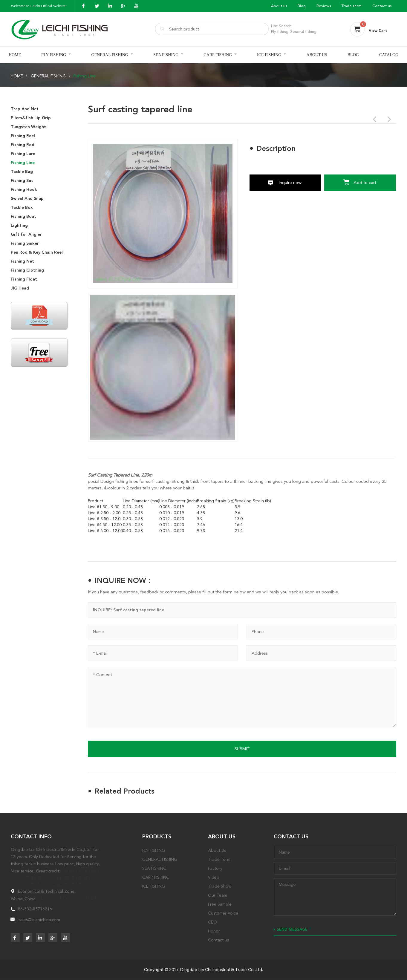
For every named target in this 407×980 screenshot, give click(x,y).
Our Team (218, 895)
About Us (217, 850)
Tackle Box (22, 208)
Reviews (324, 6)
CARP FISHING (218, 55)
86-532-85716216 (35, 909)
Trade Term (219, 859)
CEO (212, 922)
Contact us (382, 6)
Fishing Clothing (27, 270)
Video (214, 877)
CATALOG (389, 55)
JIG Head (20, 288)
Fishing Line (85, 76)
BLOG (353, 55)
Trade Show (220, 886)
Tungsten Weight (28, 127)
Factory (215, 868)
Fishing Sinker (25, 243)
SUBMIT (242, 749)
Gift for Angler (26, 234)
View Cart (378, 31)
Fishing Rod (23, 145)
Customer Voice (223, 913)
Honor (214, 931)
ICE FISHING (269, 55)
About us (279, 6)
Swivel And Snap (27, 199)
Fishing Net (22, 261)
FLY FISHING (54, 55)
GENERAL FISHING (110, 55)
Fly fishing (280, 32)
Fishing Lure (23, 154)
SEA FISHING (166, 55)
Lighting (19, 225)
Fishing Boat (23, 216)
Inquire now (290, 183)
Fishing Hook (24, 190)
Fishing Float (24, 279)
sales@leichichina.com (39, 920)
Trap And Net (25, 109)
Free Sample (220, 904)
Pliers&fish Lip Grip (31, 118)
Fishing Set (22, 181)
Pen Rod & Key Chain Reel (37, 252)
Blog (302, 6)
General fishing (303, 32)
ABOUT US (317, 55)
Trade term (352, 6)
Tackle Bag (22, 172)
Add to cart (365, 183)
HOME (15, 55)
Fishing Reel (23, 136)
